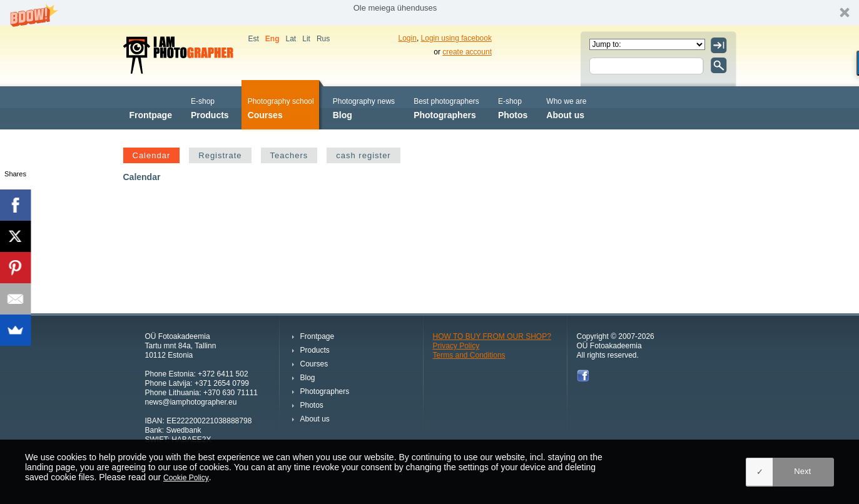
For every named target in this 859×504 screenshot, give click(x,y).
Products (210, 107)
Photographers (446, 107)
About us (566, 107)
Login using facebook (456, 38)
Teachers (289, 155)
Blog (364, 107)
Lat (291, 39)
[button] (429, 13)
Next (802, 471)
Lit (306, 39)
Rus (323, 39)
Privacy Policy (456, 346)
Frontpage (151, 107)
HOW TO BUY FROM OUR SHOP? (492, 336)
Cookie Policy (186, 478)
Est (254, 39)
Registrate (220, 155)
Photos (513, 107)
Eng (272, 39)
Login (408, 38)
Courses (281, 107)
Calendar (152, 155)
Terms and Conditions (469, 355)
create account (467, 52)
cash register (363, 155)
